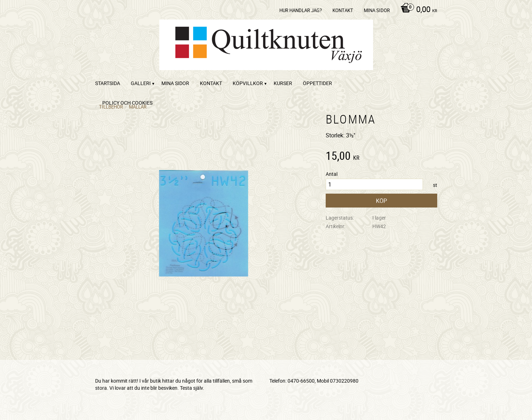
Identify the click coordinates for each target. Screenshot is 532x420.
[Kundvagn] (417, 10)
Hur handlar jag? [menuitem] (301, 10)
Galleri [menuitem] (141, 83)
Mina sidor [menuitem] (377, 10)
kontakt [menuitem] (343, 10)
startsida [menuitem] (108, 83)
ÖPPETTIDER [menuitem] (317, 83)
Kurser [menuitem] (283, 83)
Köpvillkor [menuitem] (248, 83)
